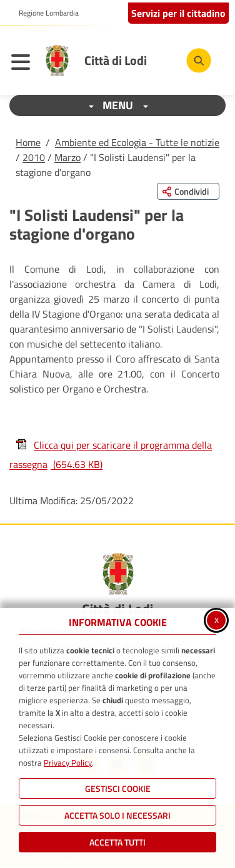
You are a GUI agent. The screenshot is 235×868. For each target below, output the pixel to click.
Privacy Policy (68, 763)
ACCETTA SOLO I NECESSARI (117, 815)
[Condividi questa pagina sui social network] (188, 191)
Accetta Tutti (117, 842)
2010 (34, 157)
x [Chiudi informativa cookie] (217, 619)
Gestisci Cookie (118, 788)
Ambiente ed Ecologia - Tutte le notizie (137, 142)
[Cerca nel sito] (199, 61)
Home (28, 142)
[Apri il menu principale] (24, 64)
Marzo (67, 157)
